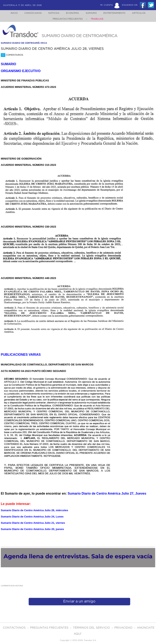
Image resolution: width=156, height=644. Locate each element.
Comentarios (12, 55)
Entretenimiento (116, 13)
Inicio (10, 13)
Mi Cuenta (107, 5)
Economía (72, 13)
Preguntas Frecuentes (68, 19)
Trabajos (97, 19)
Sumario (92, 13)
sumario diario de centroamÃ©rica (24, 43)
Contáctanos (15, 628)
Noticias (52, 13)
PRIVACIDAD (124, 628)
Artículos (142, 13)
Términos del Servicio (92, 628)
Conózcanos (30, 13)
